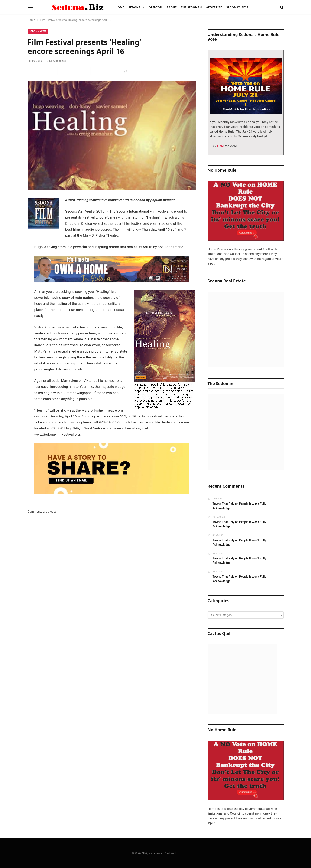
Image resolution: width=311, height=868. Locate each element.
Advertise (214, 7)
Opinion (156, 7)
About (172, 7)
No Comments (56, 61)
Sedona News (38, 31)
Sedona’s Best (237, 7)
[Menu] (30, 7)
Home (120, 7)
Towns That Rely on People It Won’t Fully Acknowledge (239, 506)
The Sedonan (191, 7)
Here (220, 146)
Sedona (135, 7)
